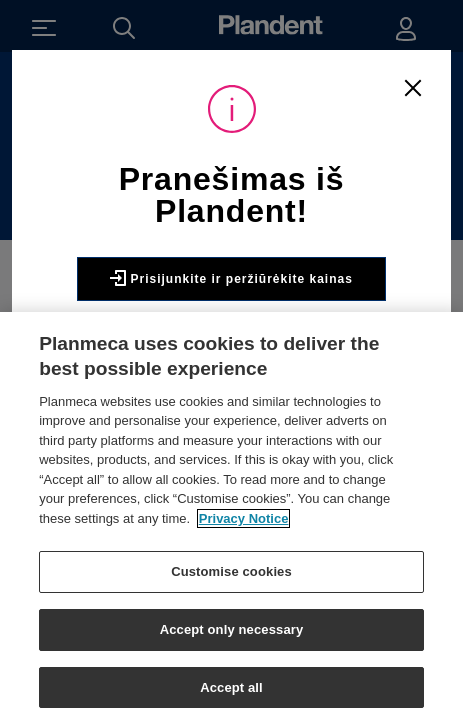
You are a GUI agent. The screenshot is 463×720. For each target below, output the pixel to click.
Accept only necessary (232, 635)
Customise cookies (231, 578)
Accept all (231, 693)
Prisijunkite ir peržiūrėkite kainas (231, 278)
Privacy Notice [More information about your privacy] (244, 524)
